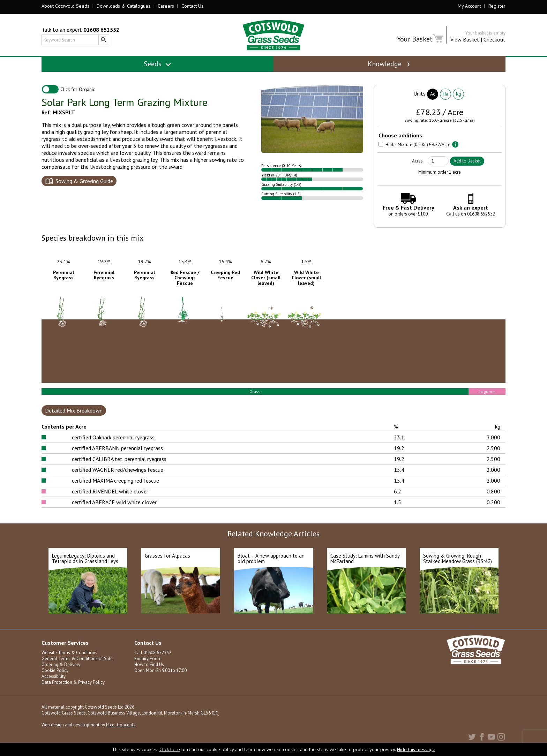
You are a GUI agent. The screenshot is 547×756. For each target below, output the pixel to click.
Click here (170, 749)
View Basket (465, 39)
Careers (166, 6)
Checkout (494, 39)
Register (497, 6)
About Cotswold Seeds (65, 6)
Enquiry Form (147, 661)
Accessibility (54, 679)
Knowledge (389, 64)
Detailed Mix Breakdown (74, 413)
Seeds (158, 64)
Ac (433, 97)
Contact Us (192, 6)
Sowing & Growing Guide (84, 184)
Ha (445, 97)
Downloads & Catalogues (123, 6)
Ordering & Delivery (61, 667)
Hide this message (416, 749)
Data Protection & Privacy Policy (73, 685)
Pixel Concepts (121, 728)
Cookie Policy (55, 673)
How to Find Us (149, 667)
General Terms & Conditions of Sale (77, 661)
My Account (469, 6)
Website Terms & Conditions (69, 655)
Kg (459, 97)
